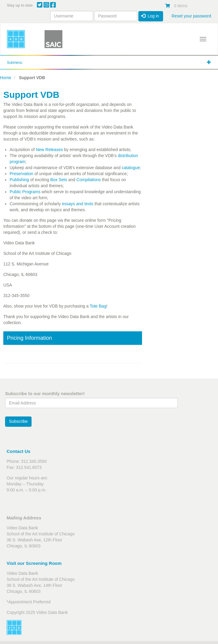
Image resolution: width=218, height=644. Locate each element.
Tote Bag (98, 306)
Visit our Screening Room (34, 563)
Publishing (19, 180)
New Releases (49, 150)
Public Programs (25, 192)
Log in (150, 16)
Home (6, 78)
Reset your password (191, 16)
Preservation (22, 174)
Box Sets (59, 180)
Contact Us (18, 451)
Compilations (89, 180)
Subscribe (18, 421)
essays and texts (77, 204)
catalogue (131, 168)
